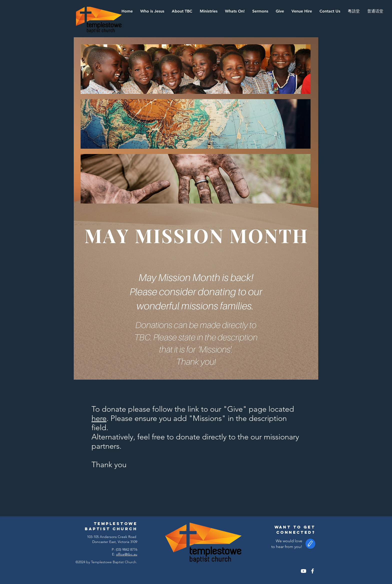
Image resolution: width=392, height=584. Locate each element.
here (99, 418)
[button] (182, 11)
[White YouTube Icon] (303, 571)
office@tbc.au (127, 554)
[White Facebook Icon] (312, 571)
